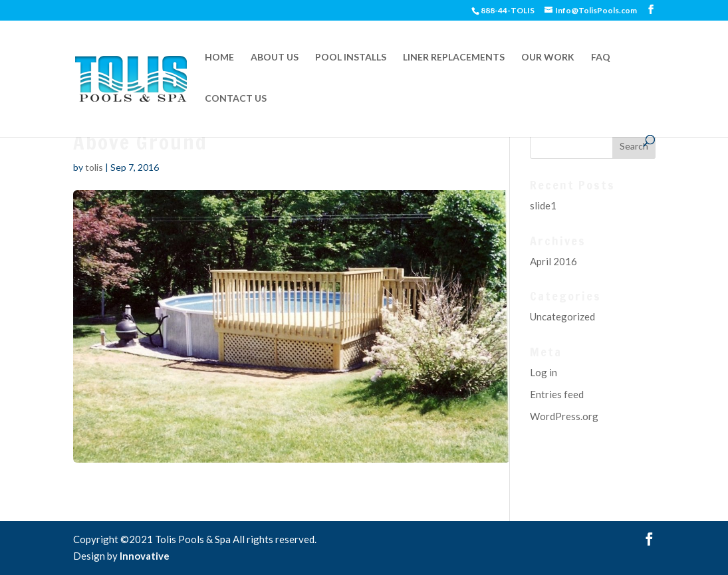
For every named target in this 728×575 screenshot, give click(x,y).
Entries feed (557, 394)
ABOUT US (275, 57)
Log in (544, 372)
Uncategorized (562, 316)
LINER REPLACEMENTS (454, 57)
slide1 (543, 205)
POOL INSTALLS (351, 57)
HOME (219, 57)
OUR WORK (548, 57)
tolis (94, 167)
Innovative (145, 556)
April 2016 (553, 261)
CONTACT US (236, 99)
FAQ (601, 57)
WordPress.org (564, 416)
